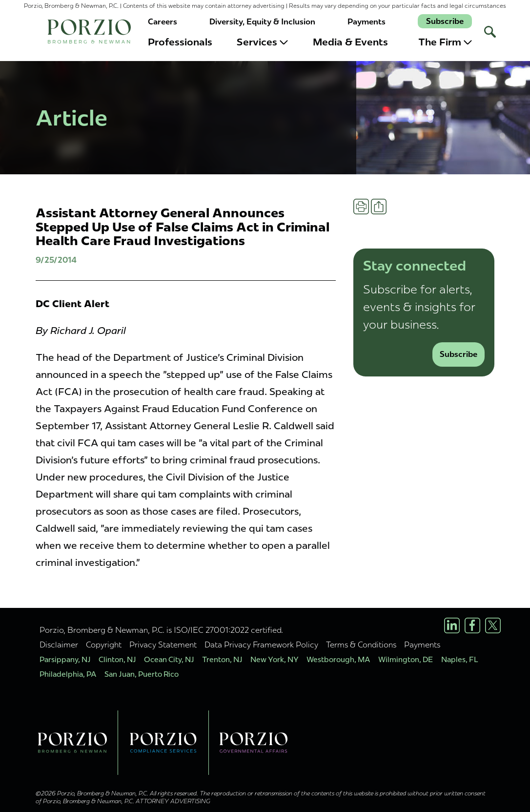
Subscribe (445, 21)
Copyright (104, 645)
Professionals (180, 42)
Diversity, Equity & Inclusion (262, 22)
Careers (163, 22)
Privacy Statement (163, 645)
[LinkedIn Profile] (452, 625)
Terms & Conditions (361, 645)
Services (262, 42)
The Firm (445, 42)
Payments (367, 22)
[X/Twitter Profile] (493, 625)
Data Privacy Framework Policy (261, 645)
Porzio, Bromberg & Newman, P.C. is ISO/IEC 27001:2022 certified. (161, 630)
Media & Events (350, 42)
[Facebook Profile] (472, 625)
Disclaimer (59, 645)
